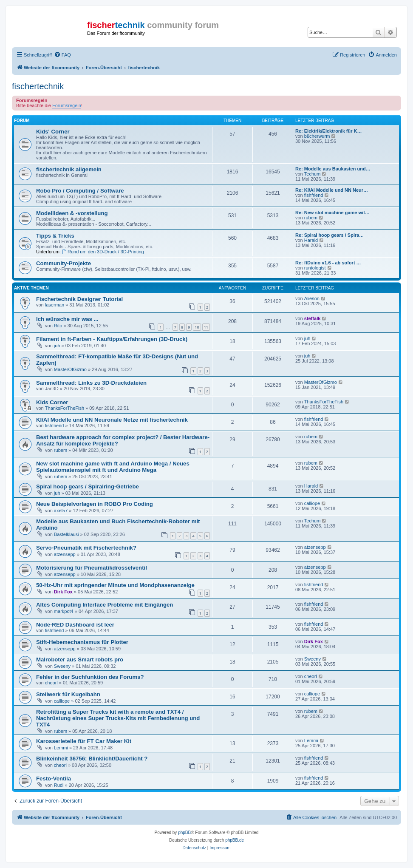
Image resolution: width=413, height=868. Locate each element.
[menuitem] (62, 55)
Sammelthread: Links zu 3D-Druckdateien (91, 383)
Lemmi (61, 748)
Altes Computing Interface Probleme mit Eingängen (105, 605)
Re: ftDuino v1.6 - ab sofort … (328, 263)
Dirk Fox (63, 592)
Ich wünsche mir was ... (67, 319)
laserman (55, 305)
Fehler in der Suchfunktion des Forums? (90, 677)
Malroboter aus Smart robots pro (80, 660)
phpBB (184, 833)
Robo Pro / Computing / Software (80, 191)
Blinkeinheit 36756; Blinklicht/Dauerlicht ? (92, 759)
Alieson (312, 298)
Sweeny (62, 666)
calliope (312, 503)
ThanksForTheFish (65, 408)
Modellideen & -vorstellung (72, 213)
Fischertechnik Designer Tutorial (79, 299)
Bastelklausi (66, 534)
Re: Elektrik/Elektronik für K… (329, 131)
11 (206, 327)
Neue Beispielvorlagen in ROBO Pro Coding (95, 504)
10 (197, 327)
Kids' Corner (53, 132)
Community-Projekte (64, 263)
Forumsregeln (67, 105)
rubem (311, 218)
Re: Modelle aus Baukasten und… (333, 169)
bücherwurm (317, 136)
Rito (58, 326)
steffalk (313, 318)
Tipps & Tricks (55, 236)
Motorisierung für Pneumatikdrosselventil (92, 568)
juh (57, 346)
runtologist (315, 268)
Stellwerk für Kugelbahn (68, 694)
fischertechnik (38, 86)
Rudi (59, 785)
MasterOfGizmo (70, 369)
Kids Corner (52, 402)
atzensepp (65, 554)
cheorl (51, 683)
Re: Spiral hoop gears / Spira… (330, 235)
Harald (311, 240)
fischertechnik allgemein (69, 169)
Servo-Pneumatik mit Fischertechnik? (86, 548)
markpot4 (64, 611)
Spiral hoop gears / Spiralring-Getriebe (88, 486)
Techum (313, 174)
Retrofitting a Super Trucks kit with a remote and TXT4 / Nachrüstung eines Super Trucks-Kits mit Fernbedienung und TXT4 (118, 718)
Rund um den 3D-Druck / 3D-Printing (103, 252)
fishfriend (314, 195)
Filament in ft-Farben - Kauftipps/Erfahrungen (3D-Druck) (112, 339)
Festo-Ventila (54, 779)
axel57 (61, 511)
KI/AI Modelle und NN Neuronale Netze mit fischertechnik (112, 420)
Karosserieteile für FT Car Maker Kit (84, 741)
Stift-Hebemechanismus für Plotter (82, 642)
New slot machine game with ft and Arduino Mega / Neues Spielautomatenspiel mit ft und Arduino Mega (113, 467)
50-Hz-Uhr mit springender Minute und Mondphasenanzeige (115, 585)
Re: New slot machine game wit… (332, 213)
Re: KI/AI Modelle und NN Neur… (332, 190)
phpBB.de (235, 840)
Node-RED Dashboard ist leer (75, 625)
